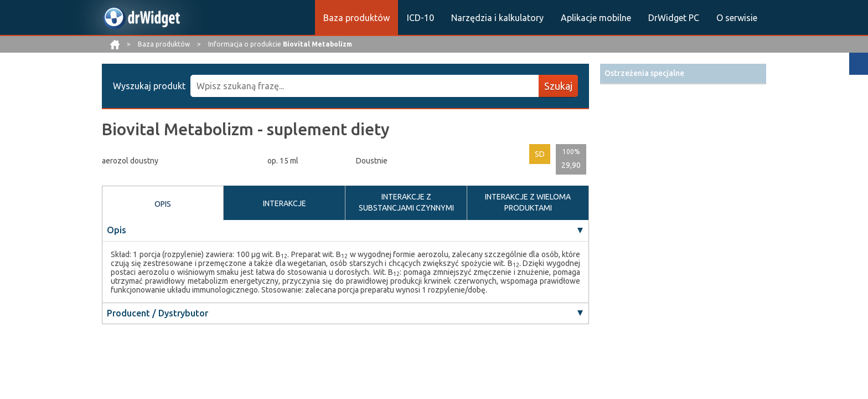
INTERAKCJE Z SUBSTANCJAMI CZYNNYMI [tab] (406, 202)
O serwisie (737, 18)
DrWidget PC (674, 18)
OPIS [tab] (163, 204)
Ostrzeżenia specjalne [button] (644, 73)
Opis (117, 230)
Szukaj (558, 86)
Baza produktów (356, 18)
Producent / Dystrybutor (157, 313)
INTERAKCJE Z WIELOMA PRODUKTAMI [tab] (528, 202)
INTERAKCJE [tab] (285, 203)
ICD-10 (420, 18)
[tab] (683, 73)
